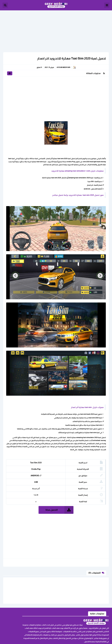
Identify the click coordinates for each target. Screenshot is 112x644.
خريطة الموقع (26, 616)
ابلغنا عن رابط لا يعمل (24, 608)
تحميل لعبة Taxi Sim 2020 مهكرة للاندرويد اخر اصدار (70, 57)
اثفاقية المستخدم (25, 612)
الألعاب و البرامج (56, 5)
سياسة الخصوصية (25, 620)
